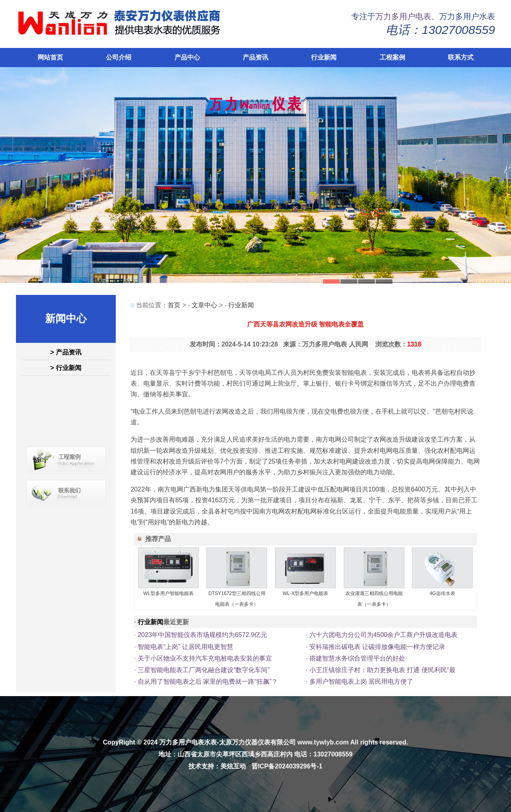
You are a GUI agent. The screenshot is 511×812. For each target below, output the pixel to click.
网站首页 (50, 57)
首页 (174, 305)
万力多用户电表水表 (188, 742)
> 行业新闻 (66, 368)
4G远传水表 (442, 593)
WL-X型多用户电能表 (305, 593)
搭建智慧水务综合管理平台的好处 (357, 658)
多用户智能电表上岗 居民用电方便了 (361, 682)
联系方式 (461, 57)
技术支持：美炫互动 (217, 766)
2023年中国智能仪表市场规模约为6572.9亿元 (203, 635)
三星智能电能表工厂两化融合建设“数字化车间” (204, 670)
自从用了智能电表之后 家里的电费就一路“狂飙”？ (208, 682)
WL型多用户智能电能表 (168, 593)
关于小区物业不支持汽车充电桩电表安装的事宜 (205, 658)
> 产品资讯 (66, 352)
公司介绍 (119, 57)
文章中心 (204, 305)
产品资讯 (255, 57)
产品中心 (187, 57)
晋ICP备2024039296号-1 (287, 766)
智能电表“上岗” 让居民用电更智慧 (185, 647)
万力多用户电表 (403, 16)
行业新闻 (324, 57)
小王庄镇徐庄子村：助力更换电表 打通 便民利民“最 (382, 670)
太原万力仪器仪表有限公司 (257, 742)
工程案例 (392, 57)
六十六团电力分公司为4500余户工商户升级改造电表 (384, 635)
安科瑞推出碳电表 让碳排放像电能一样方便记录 (377, 647)
